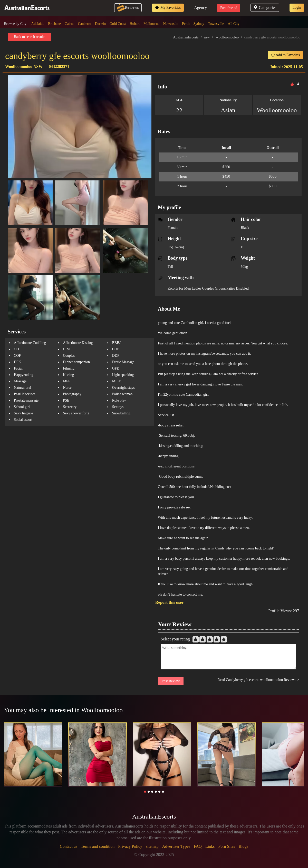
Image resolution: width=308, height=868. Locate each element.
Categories (265, 8)
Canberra (85, 24)
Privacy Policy (130, 846)
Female (173, 228)
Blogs (243, 846)
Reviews (128, 7)
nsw (207, 37)
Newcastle (171, 24)
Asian (228, 110)
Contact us (69, 846)
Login (297, 8)
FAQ (198, 846)
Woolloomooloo (277, 110)
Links (210, 846)
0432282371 (59, 67)
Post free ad (229, 8)
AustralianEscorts (186, 37)
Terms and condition (98, 846)
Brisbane (54, 24)
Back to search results (30, 37)
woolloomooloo (228, 37)
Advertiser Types (176, 846)
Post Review (171, 681)
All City (234, 24)
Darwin (100, 24)
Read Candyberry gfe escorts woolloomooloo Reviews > (258, 680)
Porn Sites (227, 846)
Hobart (135, 24)
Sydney (199, 24)
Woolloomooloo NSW (24, 67)
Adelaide (38, 24)
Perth (186, 24)
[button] (145, 792)
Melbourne (151, 24)
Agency (200, 8)
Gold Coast (118, 24)
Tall (170, 267)
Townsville (216, 24)
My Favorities (168, 8)
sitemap (152, 846)
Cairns (69, 24)
